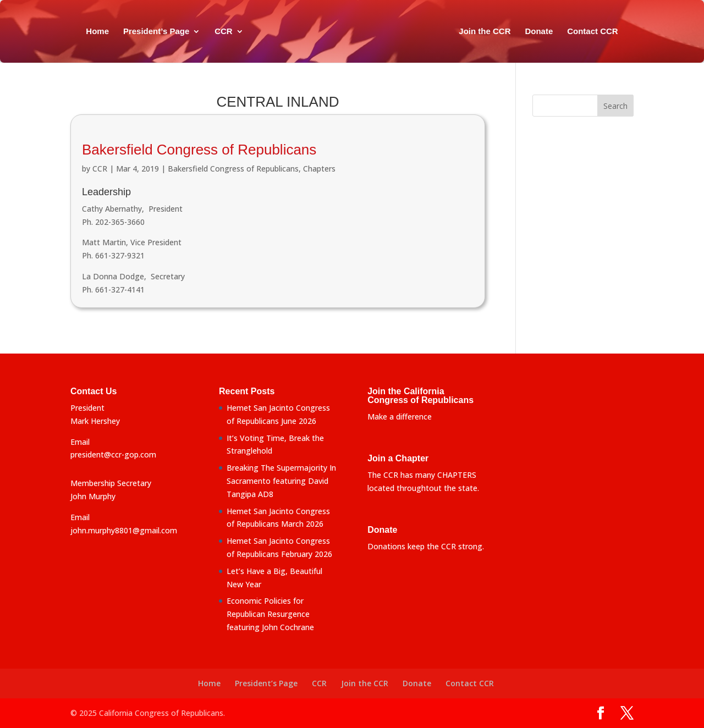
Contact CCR (593, 32)
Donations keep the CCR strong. (426, 546)
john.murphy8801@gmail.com (124, 530)
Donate (539, 32)
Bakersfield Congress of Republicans (199, 150)
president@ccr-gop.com (113, 454)
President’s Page (156, 32)
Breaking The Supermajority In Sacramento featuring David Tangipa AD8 (281, 481)
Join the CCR (485, 32)
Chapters (319, 169)
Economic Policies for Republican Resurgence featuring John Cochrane (270, 614)
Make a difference (400, 417)
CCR (224, 32)
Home (97, 32)
